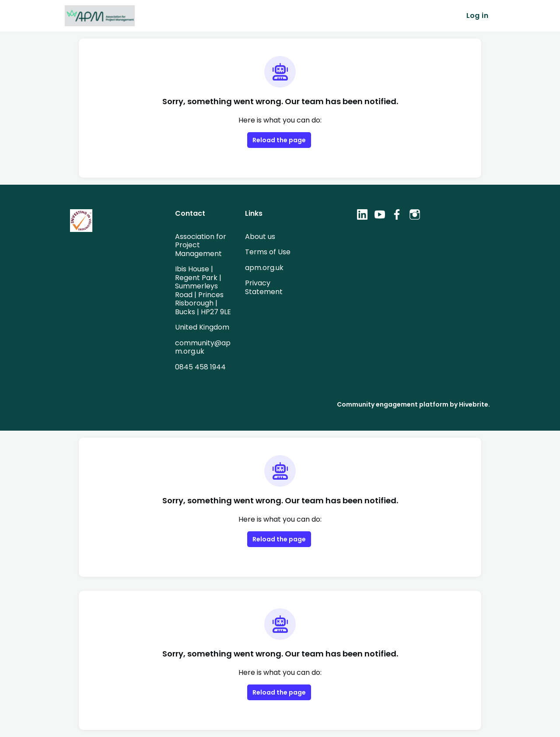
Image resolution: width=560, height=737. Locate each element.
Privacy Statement (262, 287)
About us (260, 236)
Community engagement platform (401, 404)
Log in (478, 16)
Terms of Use (267, 252)
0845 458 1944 (200, 367)
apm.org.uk (264, 267)
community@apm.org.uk (201, 347)
